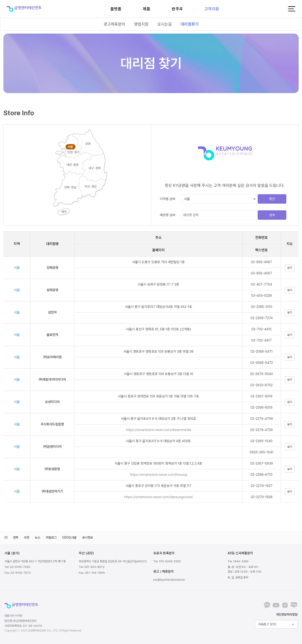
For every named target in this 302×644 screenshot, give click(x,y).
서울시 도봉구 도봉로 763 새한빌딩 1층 (158, 262)
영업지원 (141, 24)
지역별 (168, 199)
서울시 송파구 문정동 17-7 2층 (158, 284)
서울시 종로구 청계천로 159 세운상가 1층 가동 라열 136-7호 (158, 396)
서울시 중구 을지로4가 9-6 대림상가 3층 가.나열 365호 (158, 419)
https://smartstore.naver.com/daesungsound (158, 497)
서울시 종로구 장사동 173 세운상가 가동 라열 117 (158, 486)
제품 (147, 9)
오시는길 (165, 24)
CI (6, 537)
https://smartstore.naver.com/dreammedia (158, 430)
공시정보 (88, 537)
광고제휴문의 (114, 24)
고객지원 (212, 9)
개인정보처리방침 (287, 614)
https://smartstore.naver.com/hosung (158, 475)
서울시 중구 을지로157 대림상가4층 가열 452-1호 (158, 307)
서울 (17, 268)
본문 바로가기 (0, 0)
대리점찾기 (190, 24)
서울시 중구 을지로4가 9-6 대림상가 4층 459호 (158, 441)
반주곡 (177, 9)
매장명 (168, 215)
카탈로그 (51, 537)
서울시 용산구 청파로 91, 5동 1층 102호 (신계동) (158, 329)
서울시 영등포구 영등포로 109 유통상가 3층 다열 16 (158, 374)
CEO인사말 (69, 537)
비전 (27, 537)
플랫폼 (116, 9)
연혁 (16, 537)
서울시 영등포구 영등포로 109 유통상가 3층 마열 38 (158, 352)
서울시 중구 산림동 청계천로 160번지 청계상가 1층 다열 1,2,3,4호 (158, 463)
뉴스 (38, 537)
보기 (290, 268)
